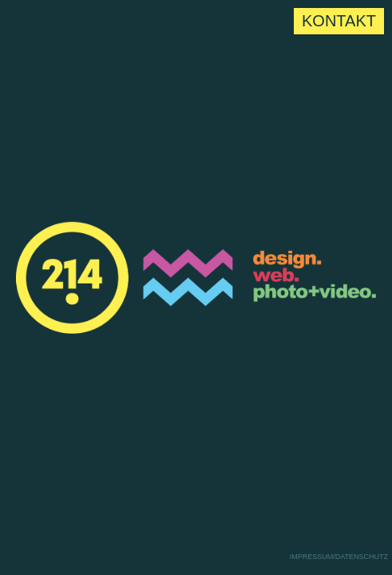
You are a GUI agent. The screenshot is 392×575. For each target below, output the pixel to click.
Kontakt (339, 21)
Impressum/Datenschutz (339, 557)
